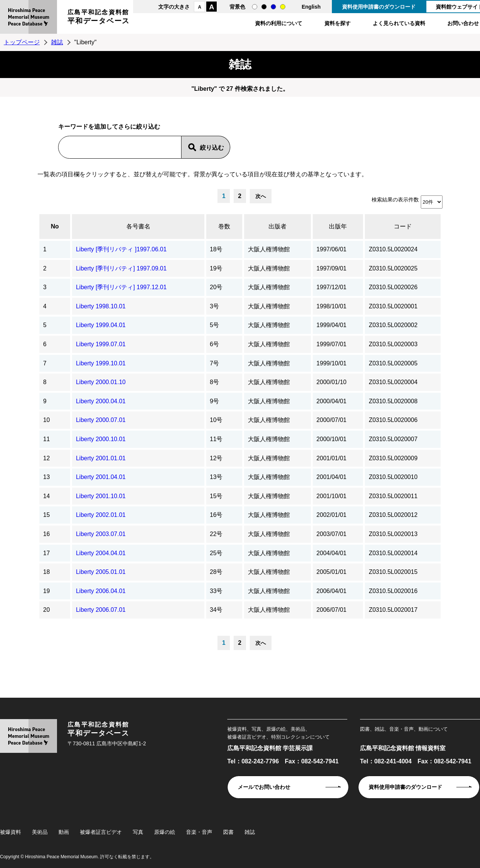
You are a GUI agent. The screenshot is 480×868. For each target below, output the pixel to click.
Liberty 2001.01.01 (101, 458)
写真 (138, 832)
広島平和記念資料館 (99, 18)
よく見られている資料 (399, 23)
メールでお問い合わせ (264, 787)
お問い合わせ (463, 23)
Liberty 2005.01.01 (101, 572)
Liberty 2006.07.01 (101, 610)
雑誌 (57, 42)
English (311, 7)
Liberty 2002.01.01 (101, 515)
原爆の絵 (165, 832)
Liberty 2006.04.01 (101, 591)
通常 (255, 7)
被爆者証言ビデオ (101, 832)
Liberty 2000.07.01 (101, 420)
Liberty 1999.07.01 (101, 344)
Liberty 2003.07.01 (101, 534)
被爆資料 (10, 832)
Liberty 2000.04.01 (101, 401)
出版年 (338, 226)
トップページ (22, 42)
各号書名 (138, 226)
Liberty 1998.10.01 (101, 306)
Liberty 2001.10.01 (101, 496)
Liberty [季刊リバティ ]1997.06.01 (121, 249)
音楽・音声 (199, 832)
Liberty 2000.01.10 (101, 382)
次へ (261, 196)
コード (403, 226)
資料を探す (337, 23)
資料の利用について (279, 23)
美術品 (40, 832)
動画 (64, 832)
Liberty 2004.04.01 (101, 553)
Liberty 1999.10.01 (101, 363)
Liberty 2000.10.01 (101, 439)
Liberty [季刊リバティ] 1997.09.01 (121, 268)
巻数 (224, 226)
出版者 (277, 226)
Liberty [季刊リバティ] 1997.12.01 (121, 287)
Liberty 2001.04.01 (101, 477)
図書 (228, 832)
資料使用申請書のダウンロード (379, 7)
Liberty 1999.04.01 (101, 325)
